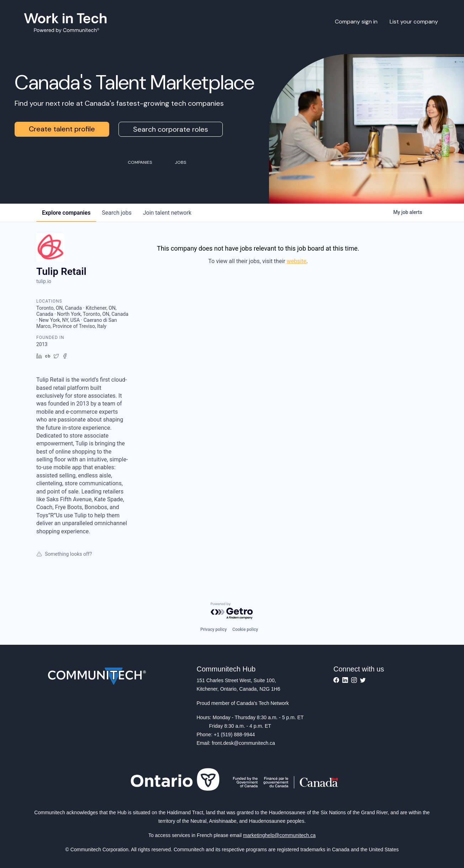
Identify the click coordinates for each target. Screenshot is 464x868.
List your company (414, 22)
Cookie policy (245, 629)
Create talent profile (62, 129)
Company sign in (356, 22)
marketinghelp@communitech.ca (279, 835)
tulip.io (44, 281)
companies (66, 213)
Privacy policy (213, 629)
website (297, 261)
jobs (117, 213)
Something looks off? (64, 554)
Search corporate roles (171, 129)
